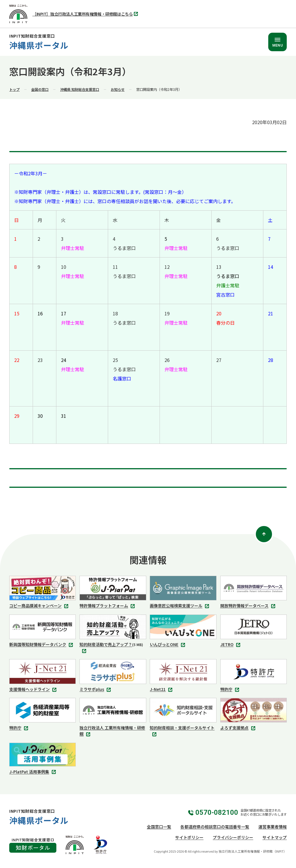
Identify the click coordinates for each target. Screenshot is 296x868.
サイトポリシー (189, 837)
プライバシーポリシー (233, 837)
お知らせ (118, 89)
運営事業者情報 (273, 827)
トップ (14, 89)
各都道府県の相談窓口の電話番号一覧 (215, 827)
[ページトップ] (264, 534)
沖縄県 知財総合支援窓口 (80, 89)
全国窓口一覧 (159, 827)
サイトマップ (275, 837)
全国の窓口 (40, 89)
